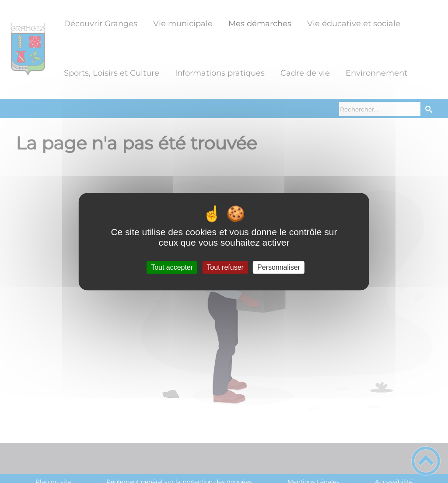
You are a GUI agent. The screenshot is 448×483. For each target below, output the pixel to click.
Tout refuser (225, 267)
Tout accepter (172, 267)
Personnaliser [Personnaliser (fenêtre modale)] (279, 267)
